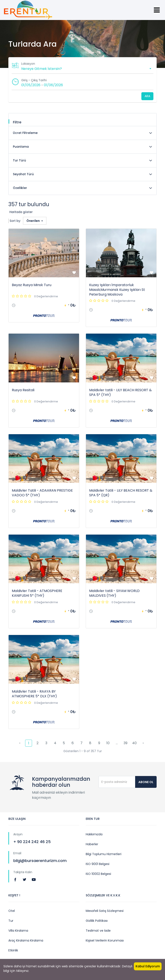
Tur (11, 921)
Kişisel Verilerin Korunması (105, 940)
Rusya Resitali (23, 390)
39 (125, 743)
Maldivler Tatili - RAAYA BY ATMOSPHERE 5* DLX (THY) (34, 694)
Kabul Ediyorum (148, 966)
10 (108, 743)
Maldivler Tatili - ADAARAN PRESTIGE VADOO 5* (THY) (42, 493)
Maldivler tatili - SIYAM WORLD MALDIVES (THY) (114, 593)
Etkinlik (13, 950)
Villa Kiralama (18, 931)
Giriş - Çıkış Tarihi (34, 80)
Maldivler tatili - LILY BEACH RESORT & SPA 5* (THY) (120, 392)
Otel (12, 911)
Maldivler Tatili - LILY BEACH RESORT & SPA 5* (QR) (121, 493)
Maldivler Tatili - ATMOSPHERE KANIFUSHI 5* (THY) (37, 593)
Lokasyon (28, 64)
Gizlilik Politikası (97, 921)
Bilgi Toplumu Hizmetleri (104, 854)
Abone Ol (146, 782)
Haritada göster (21, 212)
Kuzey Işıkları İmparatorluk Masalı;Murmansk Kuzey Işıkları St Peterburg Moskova (117, 290)
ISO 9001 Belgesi (98, 864)
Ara (147, 96)
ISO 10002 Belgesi (98, 874)
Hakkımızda (94, 834)
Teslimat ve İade (98, 931)
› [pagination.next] (143, 743)
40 (134, 743)
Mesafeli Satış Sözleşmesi (105, 911)
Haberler (92, 844)
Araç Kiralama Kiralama (26, 940)
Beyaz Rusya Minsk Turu (32, 285)
